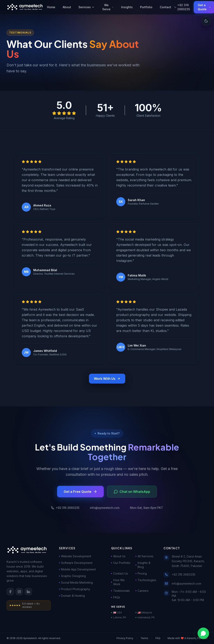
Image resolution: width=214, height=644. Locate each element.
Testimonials (120, 591)
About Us (118, 556)
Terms (144, 638)
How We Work (118, 582)
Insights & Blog (143, 565)
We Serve (108, 7)
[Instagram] (19, 592)
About (67, 7)
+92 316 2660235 (182, 7)
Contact (165, 7)
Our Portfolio (121, 563)
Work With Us (107, 379)
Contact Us (120, 573)
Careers (142, 591)
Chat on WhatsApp (132, 492)
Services (86, 7)
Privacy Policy (125, 638)
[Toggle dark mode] (206, 21)
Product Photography (75, 589)
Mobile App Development (77, 569)
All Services (144, 556)
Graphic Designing (72, 576)
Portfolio (146, 7)
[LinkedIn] (28, 592)
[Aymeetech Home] (25, 7)
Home (51, 7)
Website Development (75, 556)
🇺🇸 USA (117, 612)
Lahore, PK (119, 617)
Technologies (145, 580)
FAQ (158, 638)
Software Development (76, 563)
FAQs (116, 597)
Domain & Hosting (72, 596)
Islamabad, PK (145, 617)
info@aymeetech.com (105, 508)
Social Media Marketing (76, 582)
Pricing (141, 573)
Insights (127, 7)
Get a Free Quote (80, 492)
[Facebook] (10, 592)
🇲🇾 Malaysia (144, 612)
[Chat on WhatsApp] (203, 633)
